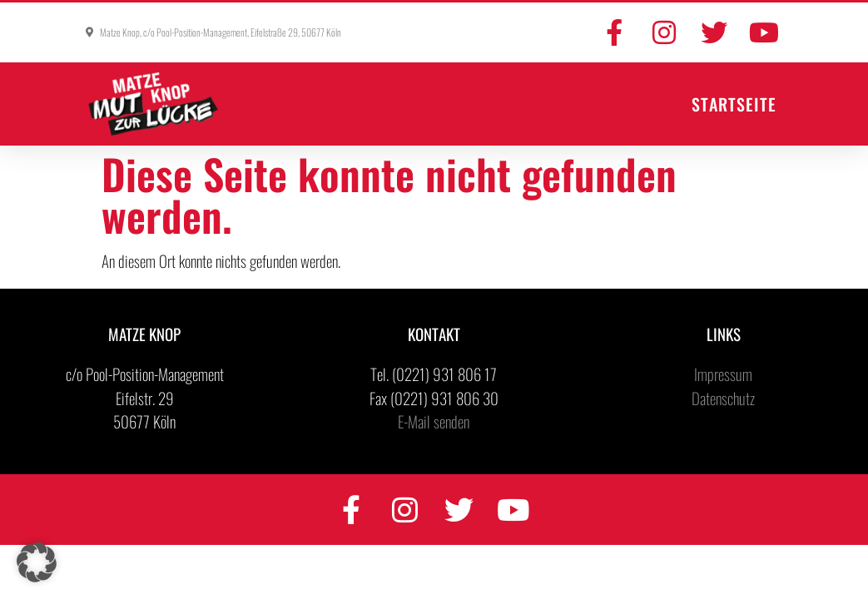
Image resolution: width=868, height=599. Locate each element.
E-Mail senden (434, 421)
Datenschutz (723, 398)
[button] (37, 562)
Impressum (723, 374)
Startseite (734, 104)
